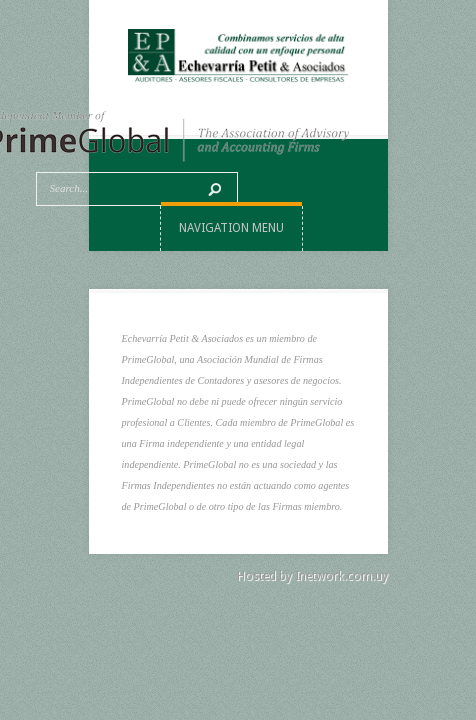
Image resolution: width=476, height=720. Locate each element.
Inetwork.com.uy (341, 576)
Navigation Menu (231, 228)
